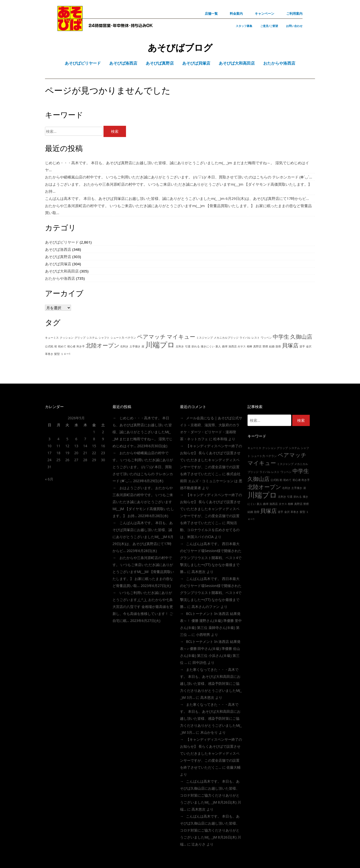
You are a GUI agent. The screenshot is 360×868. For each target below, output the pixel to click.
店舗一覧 (211, 13)
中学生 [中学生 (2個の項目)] (281, 337)
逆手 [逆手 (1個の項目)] (302, 346)
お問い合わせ (294, 26)
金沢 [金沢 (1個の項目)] (309, 346)
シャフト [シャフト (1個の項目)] (104, 338)
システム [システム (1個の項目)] (92, 338)
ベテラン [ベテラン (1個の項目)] (130, 338)
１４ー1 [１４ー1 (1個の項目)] (66, 354)
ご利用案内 (294, 13)
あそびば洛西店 (58, 249)
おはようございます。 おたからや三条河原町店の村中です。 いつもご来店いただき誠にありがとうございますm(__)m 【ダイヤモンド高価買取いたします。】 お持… (143, 502)
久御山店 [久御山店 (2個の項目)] (301, 337)
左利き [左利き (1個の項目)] (180, 346)
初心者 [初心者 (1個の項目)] (71, 346)
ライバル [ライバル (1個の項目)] (245, 338)
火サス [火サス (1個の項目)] (242, 346)
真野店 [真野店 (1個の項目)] (257, 346)
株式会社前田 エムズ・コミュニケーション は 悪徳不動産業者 (211, 481)
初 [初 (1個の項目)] (56, 346)
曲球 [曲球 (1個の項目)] (225, 346)
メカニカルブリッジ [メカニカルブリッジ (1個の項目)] (226, 338)
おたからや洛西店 (60, 278)
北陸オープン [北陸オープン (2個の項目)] (103, 345)
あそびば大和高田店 (62, 271)
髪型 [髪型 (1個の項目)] (57, 354)
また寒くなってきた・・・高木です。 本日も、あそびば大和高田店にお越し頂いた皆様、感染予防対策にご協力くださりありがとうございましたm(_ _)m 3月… (211, 683)
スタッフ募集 (244, 26)
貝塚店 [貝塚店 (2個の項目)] (290, 345)
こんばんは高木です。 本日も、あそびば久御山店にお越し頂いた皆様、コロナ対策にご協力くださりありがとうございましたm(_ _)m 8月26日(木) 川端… (210, 795)
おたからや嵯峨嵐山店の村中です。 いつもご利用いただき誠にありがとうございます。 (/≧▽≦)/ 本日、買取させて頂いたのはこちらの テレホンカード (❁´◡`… (178, 177)
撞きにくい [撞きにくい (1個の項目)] (208, 346)
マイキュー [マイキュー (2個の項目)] (181, 337)
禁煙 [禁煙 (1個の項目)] (265, 346)
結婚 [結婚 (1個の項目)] (272, 346)
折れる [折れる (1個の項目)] (196, 346)
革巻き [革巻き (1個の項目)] (49, 354)
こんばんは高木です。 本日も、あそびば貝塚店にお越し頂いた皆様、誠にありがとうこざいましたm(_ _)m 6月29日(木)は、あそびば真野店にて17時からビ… (177, 198)
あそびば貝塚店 (58, 264)
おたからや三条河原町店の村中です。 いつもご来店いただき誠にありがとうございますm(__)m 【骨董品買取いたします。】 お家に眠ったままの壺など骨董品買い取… (143, 572)
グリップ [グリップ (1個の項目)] (80, 338)
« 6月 (49, 479)
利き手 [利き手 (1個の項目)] (81, 346)
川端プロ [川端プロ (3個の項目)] (160, 345)
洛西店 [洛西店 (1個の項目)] (233, 346)
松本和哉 (220, 439)
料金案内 (236, 13)
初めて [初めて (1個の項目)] (62, 346)
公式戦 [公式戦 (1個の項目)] (49, 346)
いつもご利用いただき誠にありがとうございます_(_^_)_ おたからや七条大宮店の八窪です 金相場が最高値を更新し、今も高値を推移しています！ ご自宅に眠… (143, 607)
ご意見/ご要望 (269, 26)
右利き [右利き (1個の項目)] (124, 346)
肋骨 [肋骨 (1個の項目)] (278, 346)
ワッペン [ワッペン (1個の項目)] (266, 338)
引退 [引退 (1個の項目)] (188, 346)
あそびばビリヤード (62, 242)
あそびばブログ (180, 48)
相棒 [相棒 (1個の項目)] (249, 346)
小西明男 (203, 635)
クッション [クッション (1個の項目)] (67, 338)
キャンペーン (264, 13)
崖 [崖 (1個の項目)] (143, 346)
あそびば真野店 (58, 257)
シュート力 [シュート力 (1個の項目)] (117, 338)
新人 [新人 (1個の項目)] (218, 346)
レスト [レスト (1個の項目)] (256, 338)
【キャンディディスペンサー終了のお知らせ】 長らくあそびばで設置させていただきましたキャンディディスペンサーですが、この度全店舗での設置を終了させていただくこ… (211, 460)
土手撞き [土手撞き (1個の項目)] (135, 346)
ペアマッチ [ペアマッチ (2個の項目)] (151, 337)
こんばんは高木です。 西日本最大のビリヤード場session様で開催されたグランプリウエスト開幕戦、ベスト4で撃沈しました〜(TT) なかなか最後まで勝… (211, 558)
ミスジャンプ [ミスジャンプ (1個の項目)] (204, 338)
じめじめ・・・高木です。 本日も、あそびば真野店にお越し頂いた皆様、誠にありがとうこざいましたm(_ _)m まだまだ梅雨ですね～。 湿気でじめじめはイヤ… (142, 432)
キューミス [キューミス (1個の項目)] (52, 338)
